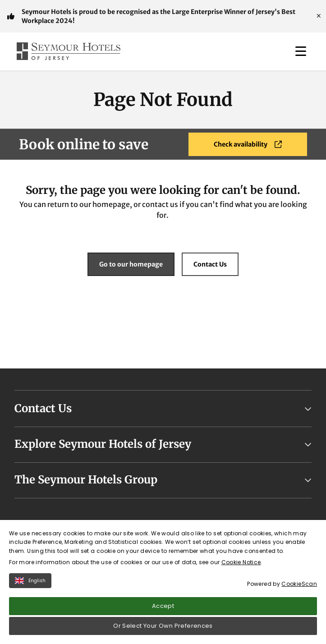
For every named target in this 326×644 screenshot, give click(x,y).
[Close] (319, 16)
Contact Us (210, 264)
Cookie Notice (241, 562)
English (30, 581)
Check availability (248, 144)
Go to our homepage (131, 264)
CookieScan (299, 584)
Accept (163, 606)
